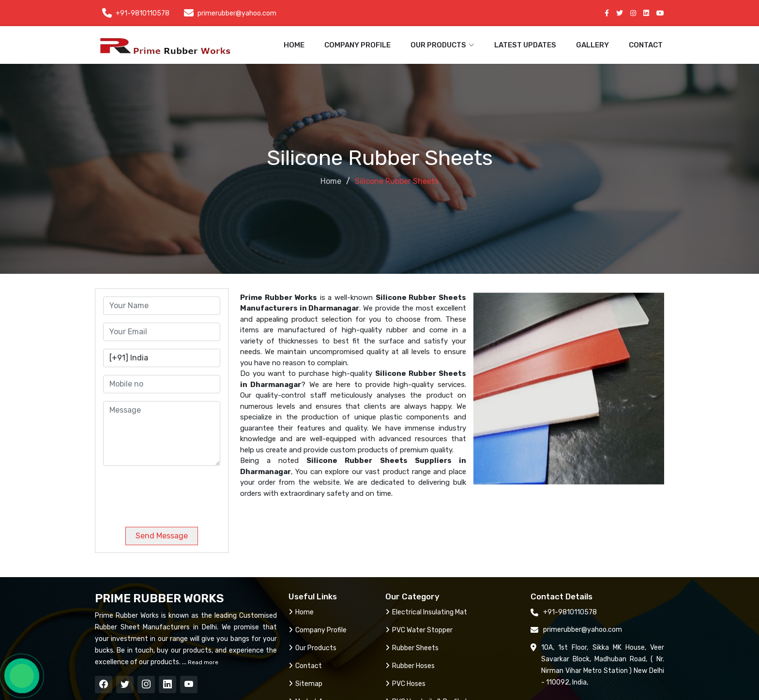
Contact (646, 45)
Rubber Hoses (410, 666)
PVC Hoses (405, 684)
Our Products (312, 648)
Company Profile (357, 45)
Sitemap (305, 684)
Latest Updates (525, 45)
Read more (202, 662)
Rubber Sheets (412, 648)
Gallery (592, 45)
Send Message (162, 536)
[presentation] (169, 492)
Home (294, 45)
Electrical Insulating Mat (426, 612)
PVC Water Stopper (419, 630)
